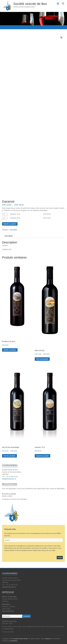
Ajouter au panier (10, 224)
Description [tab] (9, 236)
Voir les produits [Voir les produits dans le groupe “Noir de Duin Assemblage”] (9, 456)
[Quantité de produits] (5, 214)
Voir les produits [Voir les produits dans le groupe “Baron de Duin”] (42, 359)
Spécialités (14, 230)
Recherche (27, 616)
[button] (61, 38)
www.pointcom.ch (8, 611)
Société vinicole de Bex (30, 4)
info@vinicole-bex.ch (9, 479)
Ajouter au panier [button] (10, 350)
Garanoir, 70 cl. (15, 214)
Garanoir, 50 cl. (15, 218)
